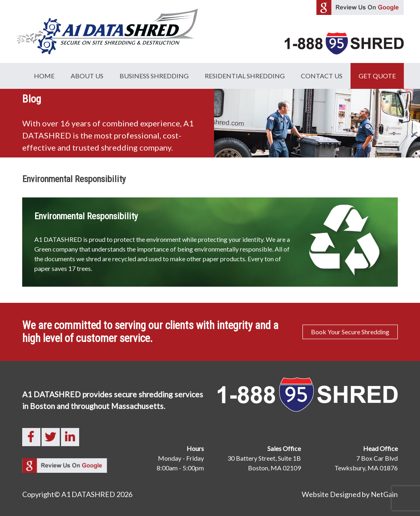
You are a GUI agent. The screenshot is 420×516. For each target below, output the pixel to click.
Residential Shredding (245, 76)
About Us (87, 76)
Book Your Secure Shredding (350, 332)
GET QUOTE (377, 76)
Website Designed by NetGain (350, 494)
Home (44, 76)
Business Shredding (154, 76)
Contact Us (322, 76)
